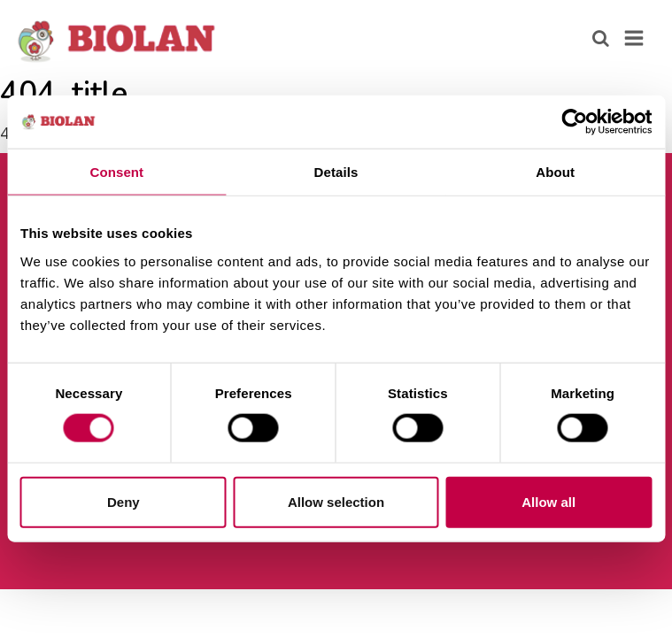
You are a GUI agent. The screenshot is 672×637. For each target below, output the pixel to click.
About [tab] (555, 172)
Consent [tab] (116, 172)
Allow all (548, 501)
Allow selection (336, 501)
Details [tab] (336, 172)
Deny (124, 501)
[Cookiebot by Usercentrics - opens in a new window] (574, 122)
